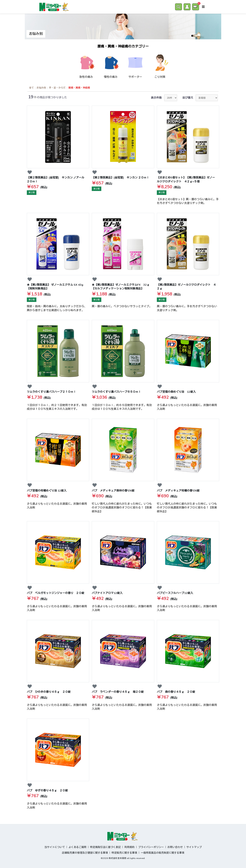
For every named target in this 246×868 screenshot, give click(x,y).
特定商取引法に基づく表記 (105, 847)
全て (31, 88)
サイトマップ (194, 847)
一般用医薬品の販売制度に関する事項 (163, 853)
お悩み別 (41, 88)
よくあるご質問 (77, 847)
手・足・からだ (57, 88)
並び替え (188, 98)
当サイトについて (55, 847)
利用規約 (129, 847)
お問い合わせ (175, 847)
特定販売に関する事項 (124, 853)
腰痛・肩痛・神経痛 (79, 88)
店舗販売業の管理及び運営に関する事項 (85, 853)
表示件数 (156, 98)
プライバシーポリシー (151, 847)
